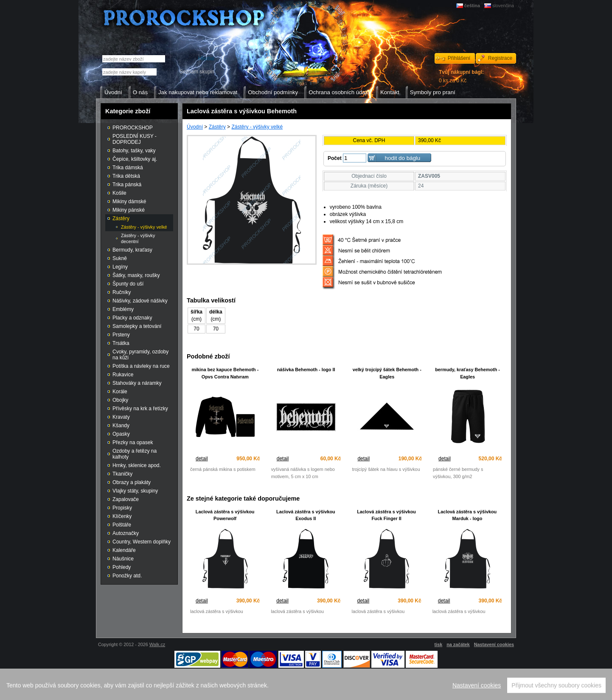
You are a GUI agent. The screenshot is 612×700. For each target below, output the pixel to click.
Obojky (120, 400)
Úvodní (195, 127)
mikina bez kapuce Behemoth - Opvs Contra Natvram (225, 373)
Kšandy (121, 426)
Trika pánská (127, 185)
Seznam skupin (197, 72)
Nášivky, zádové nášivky (140, 301)
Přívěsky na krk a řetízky (140, 409)
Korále (120, 392)
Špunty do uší (128, 284)
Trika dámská (128, 168)
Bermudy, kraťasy (132, 250)
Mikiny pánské (129, 210)
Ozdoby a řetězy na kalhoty (135, 454)
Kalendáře (124, 550)
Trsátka (121, 343)
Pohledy (122, 567)
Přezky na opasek (133, 442)
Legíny (120, 267)
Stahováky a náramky (137, 383)
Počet (335, 158)
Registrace (500, 58)
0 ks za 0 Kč (461, 76)
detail (202, 459)
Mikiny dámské (129, 202)
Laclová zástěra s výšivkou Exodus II (306, 515)
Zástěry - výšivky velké (257, 127)
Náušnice (123, 559)
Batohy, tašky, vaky (134, 151)
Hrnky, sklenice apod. (137, 465)
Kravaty (121, 417)
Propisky (122, 508)
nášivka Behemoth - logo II (306, 370)
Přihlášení (459, 58)
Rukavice (123, 375)
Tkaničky (122, 474)
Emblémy (123, 309)
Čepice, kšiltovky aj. (135, 159)
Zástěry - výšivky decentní (138, 238)
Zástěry (217, 127)
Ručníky (122, 292)
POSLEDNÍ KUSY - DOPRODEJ (135, 139)
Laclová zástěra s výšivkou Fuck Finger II (386, 515)
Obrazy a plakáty (132, 482)
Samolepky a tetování (137, 326)
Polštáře (122, 525)
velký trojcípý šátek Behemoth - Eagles (387, 373)
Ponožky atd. (127, 576)
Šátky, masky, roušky (136, 275)
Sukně (120, 258)
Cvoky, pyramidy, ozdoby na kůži (140, 355)
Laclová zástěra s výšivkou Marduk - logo (467, 515)
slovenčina (503, 6)
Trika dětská (126, 176)
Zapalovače (126, 499)
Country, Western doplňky (142, 542)
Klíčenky (122, 516)
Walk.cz (157, 644)
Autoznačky (126, 533)
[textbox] (129, 72)
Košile (119, 193)
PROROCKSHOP (133, 128)
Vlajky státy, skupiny (135, 491)
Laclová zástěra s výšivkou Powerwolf (225, 515)
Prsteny (121, 335)
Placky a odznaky (132, 318)
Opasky (121, 434)
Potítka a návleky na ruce (141, 366)
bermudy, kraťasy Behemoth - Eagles (467, 373)
